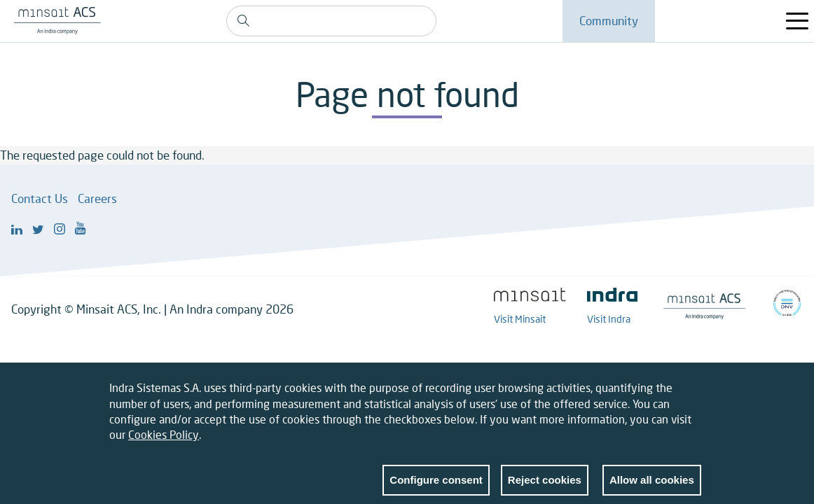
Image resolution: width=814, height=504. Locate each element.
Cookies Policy (164, 442)
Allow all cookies (652, 487)
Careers (97, 198)
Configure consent (436, 487)
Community (609, 21)
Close (691, 398)
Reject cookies (545, 487)
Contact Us (40, 198)
